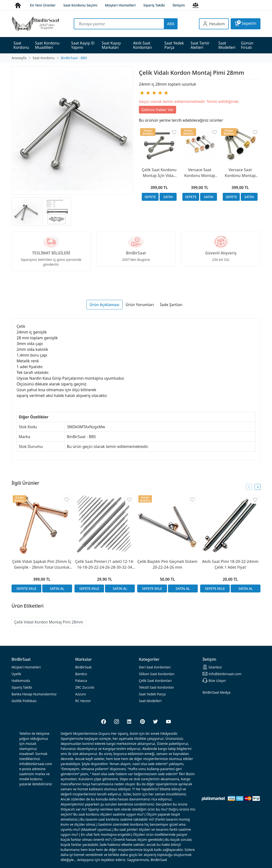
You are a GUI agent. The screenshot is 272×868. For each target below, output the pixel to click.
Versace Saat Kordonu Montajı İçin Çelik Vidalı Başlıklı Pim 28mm (240, 173)
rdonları (155, 667)
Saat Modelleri (150, 701)
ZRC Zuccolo (85, 687)
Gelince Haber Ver (158, 110)
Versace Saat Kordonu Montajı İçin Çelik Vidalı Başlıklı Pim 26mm (200, 173)
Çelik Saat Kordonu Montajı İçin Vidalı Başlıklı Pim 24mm (159, 173)
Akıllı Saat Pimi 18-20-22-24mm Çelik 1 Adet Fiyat (230, 564)
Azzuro (81, 694)
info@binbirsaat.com (222, 674)
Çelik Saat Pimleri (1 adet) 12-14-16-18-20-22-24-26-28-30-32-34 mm (105, 564)
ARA (171, 24)
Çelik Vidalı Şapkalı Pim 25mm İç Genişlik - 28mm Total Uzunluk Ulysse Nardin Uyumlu (42, 564)
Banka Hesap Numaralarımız (34, 694)
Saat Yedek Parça (152, 694)
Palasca (81, 681)
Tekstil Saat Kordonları (156, 687)
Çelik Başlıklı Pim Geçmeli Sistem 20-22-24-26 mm (167, 564)
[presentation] (249, 487)
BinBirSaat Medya (216, 692)
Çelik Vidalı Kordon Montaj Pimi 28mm (49, 622)
